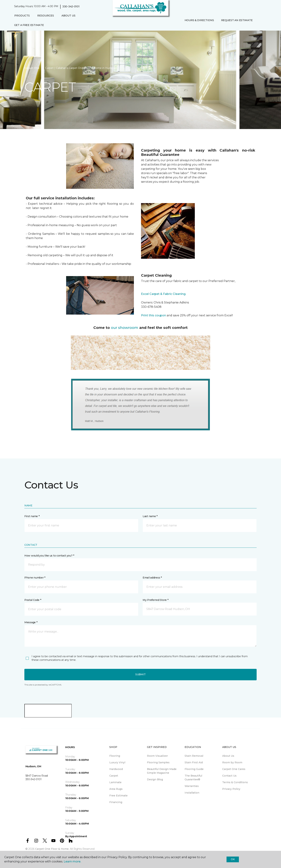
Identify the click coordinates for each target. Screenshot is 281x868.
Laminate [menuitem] (115, 782)
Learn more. (72, 861)
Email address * (152, 578)
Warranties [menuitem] (192, 786)
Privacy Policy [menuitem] (231, 789)
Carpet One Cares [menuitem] (234, 769)
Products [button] (22, 16)
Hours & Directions (199, 20)
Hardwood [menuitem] (116, 769)
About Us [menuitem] (228, 756)
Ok (233, 859)
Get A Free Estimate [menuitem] (29, 25)
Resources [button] (46, 16)
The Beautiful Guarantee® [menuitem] (193, 778)
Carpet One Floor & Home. (52, 849)
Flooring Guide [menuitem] (194, 769)
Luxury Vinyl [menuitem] (117, 762)
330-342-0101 (71, 6)
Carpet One (32, 68)
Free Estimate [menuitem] (118, 796)
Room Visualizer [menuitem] (157, 756)
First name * (32, 516)
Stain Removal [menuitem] (194, 756)
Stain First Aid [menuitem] (194, 762)
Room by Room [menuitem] (232, 762)
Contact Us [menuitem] (229, 776)
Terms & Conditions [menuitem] (235, 782)
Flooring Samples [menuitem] (158, 762)
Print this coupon (153, 315)
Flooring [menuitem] (115, 756)
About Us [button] (68, 16)
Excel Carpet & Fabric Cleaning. (164, 294)
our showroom (125, 328)
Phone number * (35, 578)
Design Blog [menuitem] (155, 779)
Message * (31, 622)
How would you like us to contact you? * (49, 556)
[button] (259, 20)
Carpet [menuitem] (114, 776)
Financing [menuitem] (116, 802)
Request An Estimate (237, 20)
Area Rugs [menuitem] (116, 789)
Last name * (150, 516)
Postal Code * (33, 600)
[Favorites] (263, 20)
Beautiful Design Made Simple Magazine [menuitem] (162, 771)
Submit (140, 674)
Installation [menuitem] (192, 793)
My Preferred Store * (155, 600)
